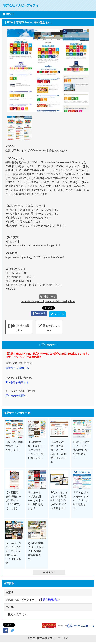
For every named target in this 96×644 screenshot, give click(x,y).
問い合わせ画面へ (16, 395)
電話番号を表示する (17, 367)
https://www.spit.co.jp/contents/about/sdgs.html (48, 301)
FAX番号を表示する (17, 381)
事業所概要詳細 (49, 598)
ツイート (59, 313)
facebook (40, 312)
